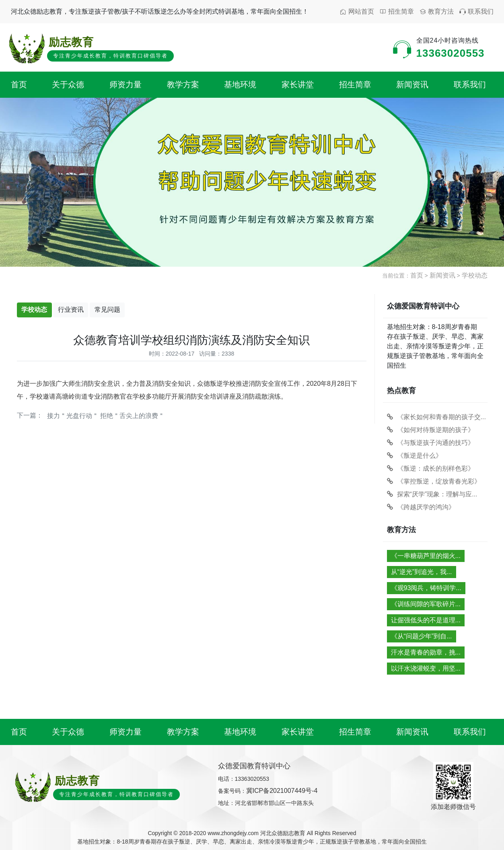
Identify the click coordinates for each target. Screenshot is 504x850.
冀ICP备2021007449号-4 (282, 791)
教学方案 (183, 84)
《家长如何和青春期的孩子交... (436, 417)
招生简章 (397, 12)
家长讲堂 (298, 84)
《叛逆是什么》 (415, 456)
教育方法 (437, 12)
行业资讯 (71, 310)
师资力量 (125, 84)
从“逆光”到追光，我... (422, 572)
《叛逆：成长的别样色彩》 (431, 468)
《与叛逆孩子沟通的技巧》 (431, 443)
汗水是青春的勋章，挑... (426, 652)
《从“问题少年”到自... (422, 636)
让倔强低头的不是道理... (426, 620)
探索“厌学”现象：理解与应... (432, 494)
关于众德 (68, 84)
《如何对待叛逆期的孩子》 (431, 430)
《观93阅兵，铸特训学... (426, 588)
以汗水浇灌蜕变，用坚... (426, 668)
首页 (19, 84)
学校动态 (475, 275)
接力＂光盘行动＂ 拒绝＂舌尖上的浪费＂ (106, 416)
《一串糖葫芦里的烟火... (426, 556)
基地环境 (240, 84)
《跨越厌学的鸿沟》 (421, 507)
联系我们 (476, 12)
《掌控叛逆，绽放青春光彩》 (434, 481)
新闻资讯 (412, 84)
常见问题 (107, 310)
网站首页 (357, 12)
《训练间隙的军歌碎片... (426, 604)
